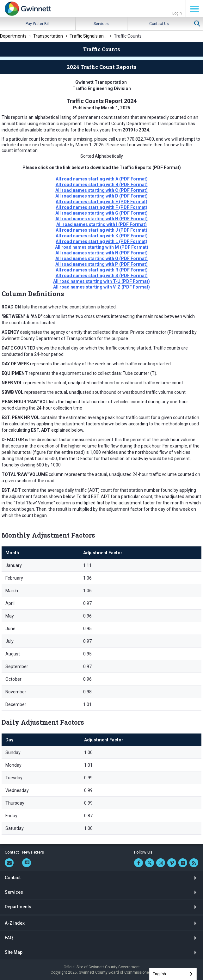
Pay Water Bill (38, 24)
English (159, 974)
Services (101, 24)
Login (177, 13)
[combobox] (173, 974)
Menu (194, 9)
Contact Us (159, 24)
